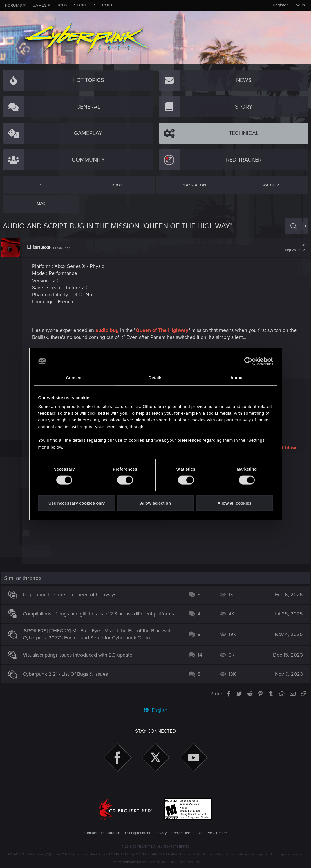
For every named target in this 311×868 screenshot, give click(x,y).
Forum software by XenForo (155, 862)
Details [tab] (156, 377)
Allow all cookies (235, 503)
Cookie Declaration (186, 833)
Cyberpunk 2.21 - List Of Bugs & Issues (68, 674)
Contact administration (102, 833)
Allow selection (155, 503)
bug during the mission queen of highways (72, 595)
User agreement (138, 833)
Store (81, 5)
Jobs (62, 5)
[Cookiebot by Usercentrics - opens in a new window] (248, 361)
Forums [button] (14, 5)
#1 (293, 248)
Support (103, 5)
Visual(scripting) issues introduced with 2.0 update (80, 655)
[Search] (294, 226)
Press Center (217, 833)
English (156, 710)
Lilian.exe (41, 247)
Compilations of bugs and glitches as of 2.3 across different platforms (101, 614)
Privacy (161, 833)
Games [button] (40, 5)
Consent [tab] (74, 377)
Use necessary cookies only (77, 503)
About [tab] (237, 377)
